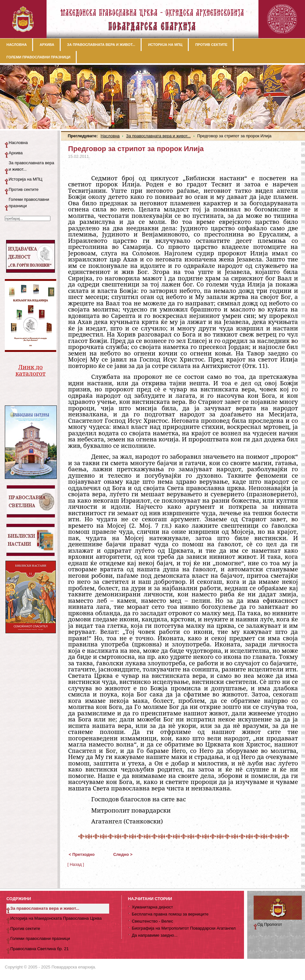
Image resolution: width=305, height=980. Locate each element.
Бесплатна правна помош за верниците (170, 914)
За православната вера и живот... (158, 136)
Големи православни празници (29, 203)
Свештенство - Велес (152, 921)
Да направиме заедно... (154, 935)
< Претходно (82, 854)
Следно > (123, 854)
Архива (16, 153)
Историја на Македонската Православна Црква (56, 918)
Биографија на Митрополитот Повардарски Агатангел (183, 928)
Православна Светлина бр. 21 (39, 949)
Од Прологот (270, 924)
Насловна (110, 136)
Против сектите (24, 189)
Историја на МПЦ (26, 179)
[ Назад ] (76, 864)
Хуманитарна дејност (152, 907)
